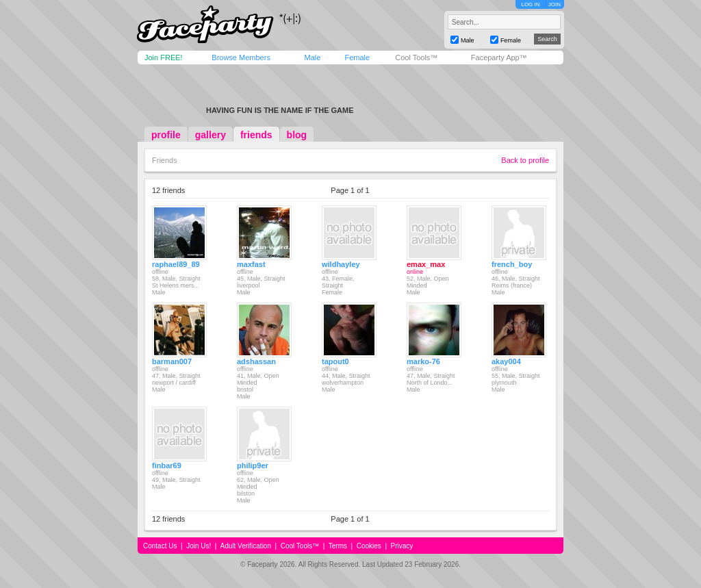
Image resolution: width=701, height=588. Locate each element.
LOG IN (530, 4)
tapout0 (335, 361)
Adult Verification (245, 546)
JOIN (555, 4)
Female (357, 57)
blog (297, 135)
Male (312, 57)
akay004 (506, 361)
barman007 (172, 361)
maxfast (251, 264)
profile (166, 135)
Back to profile (525, 160)
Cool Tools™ (416, 57)
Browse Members (241, 57)
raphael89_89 (176, 264)
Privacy (402, 546)
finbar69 (167, 465)
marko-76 (423, 361)
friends (256, 135)
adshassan (256, 361)
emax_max (426, 264)
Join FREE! (164, 57)
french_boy (512, 264)
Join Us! (199, 546)
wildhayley (341, 264)
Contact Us (160, 546)
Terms (338, 546)
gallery (211, 135)
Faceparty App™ (499, 57)
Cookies (369, 546)
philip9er (253, 465)
